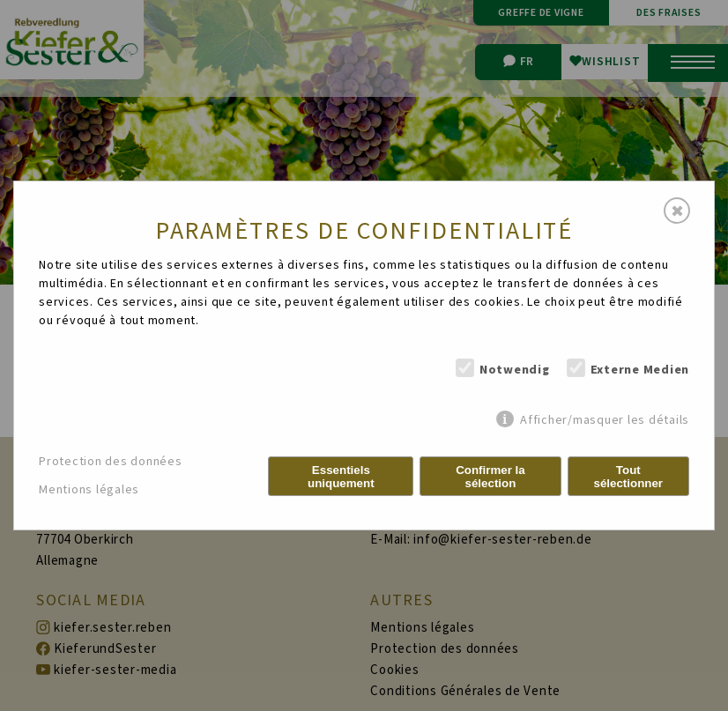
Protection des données (111, 462)
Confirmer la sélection (490, 477)
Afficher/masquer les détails (605, 420)
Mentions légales (89, 490)
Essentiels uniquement (341, 477)
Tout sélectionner (629, 477)
